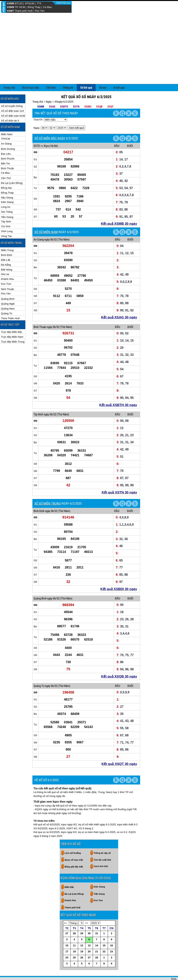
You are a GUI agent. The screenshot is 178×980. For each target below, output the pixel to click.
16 (111, 945)
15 (104, 945)
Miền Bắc (69, 887)
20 (89, 951)
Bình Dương (8, 149)
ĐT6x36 (30, 3)
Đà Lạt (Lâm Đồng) (12, 183)
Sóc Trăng (7, 212)
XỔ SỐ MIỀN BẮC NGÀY (50, 138)
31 (97, 933)
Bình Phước (8, 159)
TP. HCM (20, 7)
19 (82, 951)
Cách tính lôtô (101, 866)
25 (74, 958)
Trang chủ (9, 88)
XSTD (37, 146)
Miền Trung (7, 250)
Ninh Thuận (8, 289)
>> (87, 923)
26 (82, 958)
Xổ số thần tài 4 (10, 121)
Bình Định (7, 255)
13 (89, 945)
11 (74, 945)
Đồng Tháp (34, 7)
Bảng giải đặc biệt (74, 867)
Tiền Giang (7, 217)
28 (74, 933)
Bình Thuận (8, 168)
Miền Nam (7, 134)
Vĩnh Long (7, 231)
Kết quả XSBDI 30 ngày (119, 589)
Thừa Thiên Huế (10, 318)
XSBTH (64, 107)
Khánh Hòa (7, 279)
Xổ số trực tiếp (30, 88)
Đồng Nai (6, 188)
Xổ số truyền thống (12, 106)
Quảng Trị (7, 313)
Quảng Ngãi (8, 304)
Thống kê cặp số (102, 853)
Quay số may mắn (74, 860)
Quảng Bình (8, 299)
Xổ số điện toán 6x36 (13, 116)
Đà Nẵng (6, 265)
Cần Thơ (6, 178)
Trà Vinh (6, 226)
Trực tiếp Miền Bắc (12, 332)
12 (82, 945)
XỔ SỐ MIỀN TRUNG (48, 503)
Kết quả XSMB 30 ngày (119, 224)
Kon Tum (6, 284)
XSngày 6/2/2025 (64, 102)
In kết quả (119, 88)
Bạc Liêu (6, 154)
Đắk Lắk (6, 260)
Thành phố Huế (23, 11)
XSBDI (88, 107)
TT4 (39, 3)
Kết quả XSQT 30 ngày (119, 764)
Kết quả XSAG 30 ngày (119, 317)
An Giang (6, 144)
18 (74, 951)
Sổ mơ (103, 88)
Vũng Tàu (6, 236)
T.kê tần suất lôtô (102, 860)
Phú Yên (40, 11)
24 (67, 958)
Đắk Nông (7, 270)
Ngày (49, 102)
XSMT (10, 11)
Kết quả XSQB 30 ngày (119, 676)
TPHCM (5, 139)
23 (111, 951)
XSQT (110, 107)
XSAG (52, 107)
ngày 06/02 (51, 240)
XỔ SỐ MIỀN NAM (46, 232)
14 (97, 945)
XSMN (11, 7)
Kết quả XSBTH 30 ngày (118, 405)
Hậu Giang (7, 198)
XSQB (99, 107)
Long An (6, 207)
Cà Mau (47, 7)
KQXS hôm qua (64, 3)
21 (97, 951)
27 (67, 933)
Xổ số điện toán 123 (12, 111)
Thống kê (68, 88)
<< (65, 923)
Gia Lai (5, 274)
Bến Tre (5, 163)
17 (67, 951)
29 (82, 933)
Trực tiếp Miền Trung (13, 342)
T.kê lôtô (51, 88)
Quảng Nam (8, 309)
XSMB (11, 3)
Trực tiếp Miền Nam (12, 337)
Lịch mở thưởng (73, 853)
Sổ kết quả (86, 88)
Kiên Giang (7, 202)
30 (89, 933)
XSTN (76, 107)
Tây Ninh (6, 222)
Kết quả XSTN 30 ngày (119, 492)
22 (104, 951)
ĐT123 (19, 3)
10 (67, 945)
